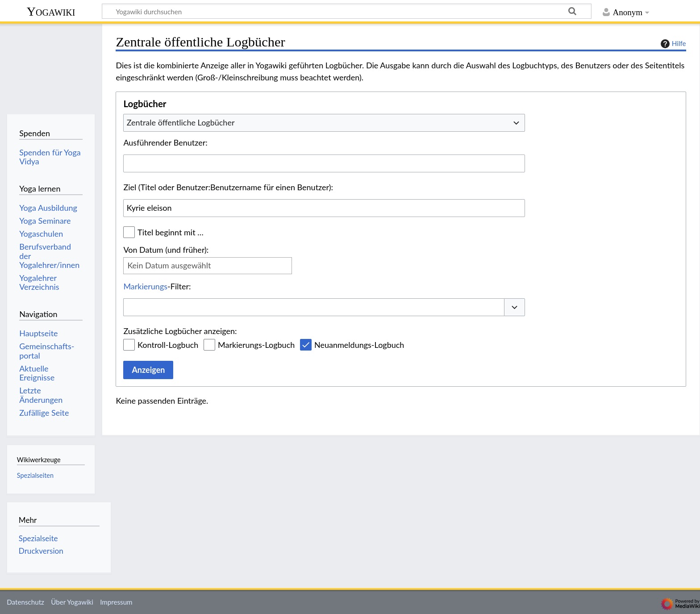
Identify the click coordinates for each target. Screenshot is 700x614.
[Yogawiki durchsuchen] (347, 11)
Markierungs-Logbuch (256, 345)
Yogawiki (51, 11)
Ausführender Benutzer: (165, 142)
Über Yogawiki (72, 602)
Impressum (116, 602)
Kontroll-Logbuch (168, 345)
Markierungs (145, 286)
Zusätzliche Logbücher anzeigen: (180, 331)
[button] (515, 307)
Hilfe (672, 44)
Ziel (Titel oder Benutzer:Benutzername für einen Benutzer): (228, 187)
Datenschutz (25, 602)
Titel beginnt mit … (171, 232)
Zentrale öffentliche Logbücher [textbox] (181, 122)
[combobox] (324, 123)
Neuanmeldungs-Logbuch (359, 345)
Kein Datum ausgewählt (169, 265)
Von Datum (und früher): (166, 250)
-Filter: (157, 286)
